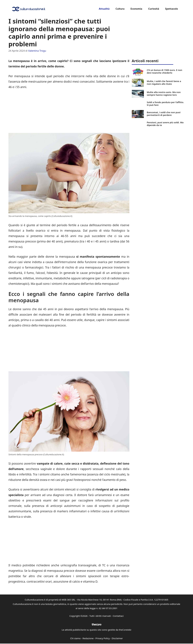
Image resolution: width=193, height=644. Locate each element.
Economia (136, 9)
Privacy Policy (103, 638)
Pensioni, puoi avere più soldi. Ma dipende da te (165, 124)
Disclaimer (117, 638)
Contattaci (118, 616)
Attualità (104, 9)
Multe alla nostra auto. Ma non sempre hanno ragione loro (164, 93)
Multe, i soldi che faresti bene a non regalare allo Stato (164, 82)
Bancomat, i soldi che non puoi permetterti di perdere (164, 114)
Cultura (120, 9)
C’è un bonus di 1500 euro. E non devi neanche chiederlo (165, 71)
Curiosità (154, 9)
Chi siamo (75, 638)
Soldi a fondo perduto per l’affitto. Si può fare (165, 104)
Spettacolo (172, 9)
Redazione (88, 638)
